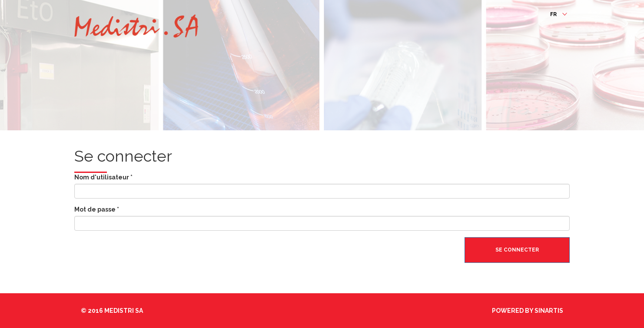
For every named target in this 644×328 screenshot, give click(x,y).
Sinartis (549, 311)
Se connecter (517, 250)
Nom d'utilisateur (103, 177)
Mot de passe (97, 209)
